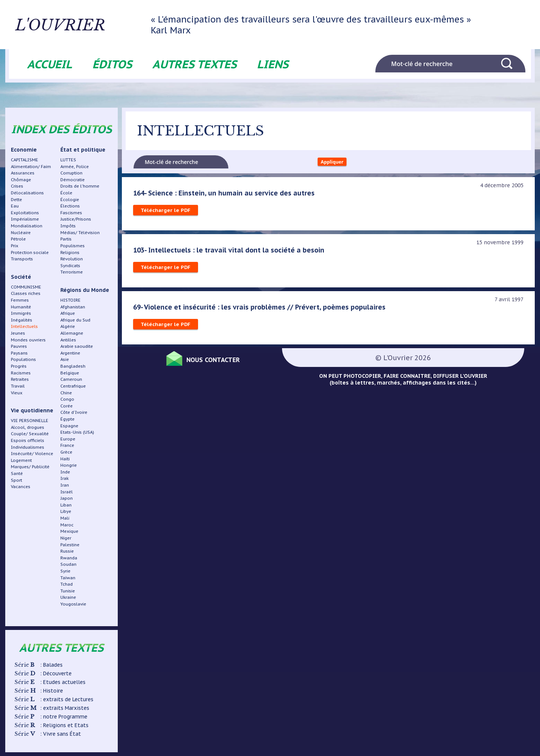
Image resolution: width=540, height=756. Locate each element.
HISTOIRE (70, 300)
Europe (68, 439)
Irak (64, 478)
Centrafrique (73, 386)
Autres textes (194, 64)
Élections (70, 206)
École (66, 193)
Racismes (21, 373)
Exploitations (25, 213)
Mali (65, 518)
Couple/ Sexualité (30, 434)
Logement (21, 460)
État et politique (83, 150)
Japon (67, 498)
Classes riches (26, 293)
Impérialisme (25, 219)
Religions (70, 252)
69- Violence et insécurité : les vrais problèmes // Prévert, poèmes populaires (261, 310)
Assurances (23, 173)
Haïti (65, 459)
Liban (66, 505)
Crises (17, 186)
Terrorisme (72, 272)
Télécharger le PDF (166, 213)
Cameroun (71, 379)
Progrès (19, 366)
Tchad (67, 584)
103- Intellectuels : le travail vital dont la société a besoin (231, 253)
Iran (65, 485)
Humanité (21, 307)
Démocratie (73, 180)
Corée (67, 406)
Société (21, 277)
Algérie (68, 326)
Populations (23, 359)
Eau (15, 206)
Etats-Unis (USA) (77, 432)
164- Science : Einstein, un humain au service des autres (226, 195)
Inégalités (22, 320)
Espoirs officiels (28, 440)
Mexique (69, 531)
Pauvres (19, 346)
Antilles (68, 340)
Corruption (71, 173)
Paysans (19, 353)
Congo (67, 399)
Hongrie (69, 465)
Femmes (20, 300)
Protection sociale (30, 252)
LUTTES (68, 160)
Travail (18, 386)
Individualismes (28, 447)
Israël (67, 492)
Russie (67, 551)
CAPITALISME (25, 160)
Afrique (68, 313)
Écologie (70, 199)
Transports (22, 259)
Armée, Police (75, 166)
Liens (273, 64)
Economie (24, 150)
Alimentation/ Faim (31, 166)
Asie (65, 359)
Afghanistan (73, 307)
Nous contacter (221, 361)
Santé (17, 473)
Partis (66, 239)
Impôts (68, 226)
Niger (66, 538)
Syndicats (70, 265)
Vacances (21, 486)
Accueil (49, 64)
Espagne (69, 426)
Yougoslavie (73, 604)
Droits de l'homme (80, 186)
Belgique (70, 373)
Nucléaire (21, 232)
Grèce (66, 452)
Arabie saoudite (77, 346)
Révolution (72, 259)
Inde (65, 472)
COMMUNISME (26, 287)
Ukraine (68, 597)
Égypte (67, 419)
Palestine (70, 545)
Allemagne (72, 333)
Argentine (70, 353)
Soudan (68, 564)
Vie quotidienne (32, 410)
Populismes (73, 246)
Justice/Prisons (76, 219)
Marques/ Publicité (30, 467)
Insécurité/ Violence (32, 453)
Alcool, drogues (28, 427)
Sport (16, 480)
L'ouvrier (92, 25)
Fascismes (71, 213)
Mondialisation (27, 226)
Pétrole (18, 239)
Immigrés (21, 313)
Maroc (67, 525)
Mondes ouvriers (28, 340)
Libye (66, 511)
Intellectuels (24, 326)
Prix (15, 246)
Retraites (20, 379)
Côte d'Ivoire (74, 412)
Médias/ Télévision (80, 232)
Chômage (21, 180)
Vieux (17, 393)
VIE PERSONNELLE (30, 420)
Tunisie (68, 591)
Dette (16, 199)
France (67, 445)
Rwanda (69, 558)
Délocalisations (27, 193)
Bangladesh (73, 366)
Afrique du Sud (75, 320)
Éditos (112, 64)
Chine (66, 393)
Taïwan (68, 578)
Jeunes (18, 333)
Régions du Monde (85, 290)
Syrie (65, 571)
